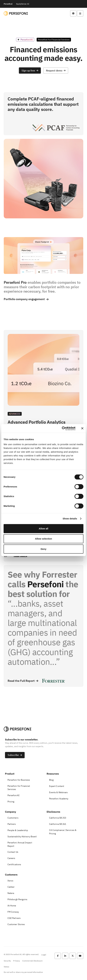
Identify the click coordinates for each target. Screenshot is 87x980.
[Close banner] (82, 428)
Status (6, 967)
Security (7, 961)
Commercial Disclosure (32, 961)
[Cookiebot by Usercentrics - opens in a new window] (62, 428)
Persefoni (8, 4)
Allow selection (43, 539)
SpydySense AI (23, 4)
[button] (30, 71)
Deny (44, 549)
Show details (70, 519)
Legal (44, 955)
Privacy (16, 961)
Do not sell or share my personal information (23, 972)
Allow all (44, 529)
